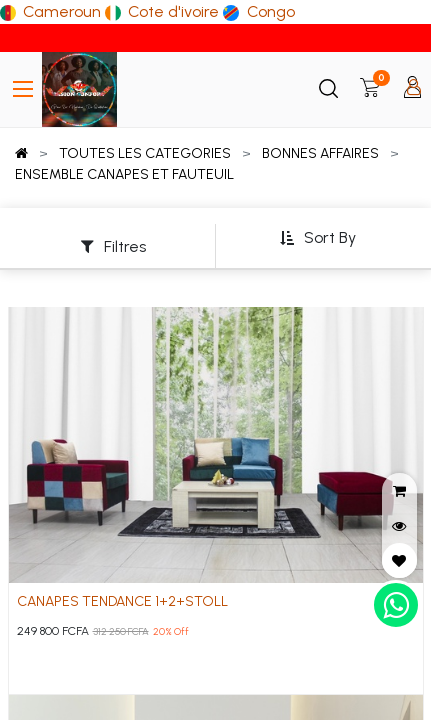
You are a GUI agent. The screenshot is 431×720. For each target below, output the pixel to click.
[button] (317, 238)
